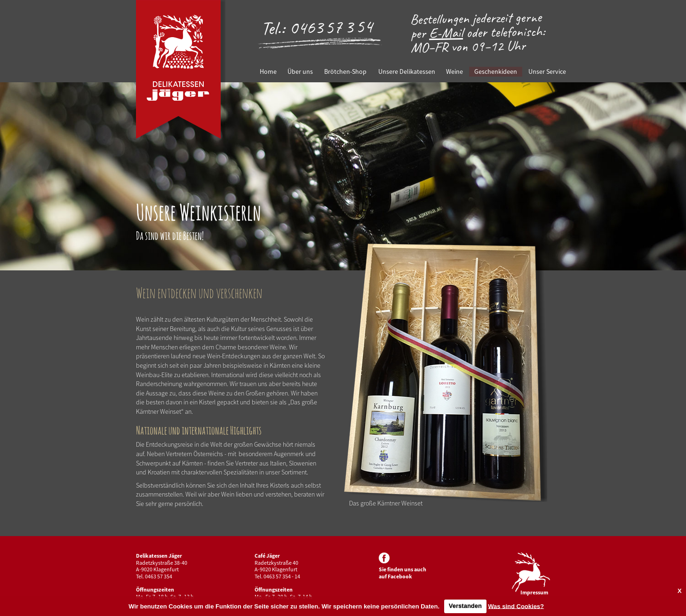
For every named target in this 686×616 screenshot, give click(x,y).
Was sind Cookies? (516, 606)
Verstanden (465, 606)
